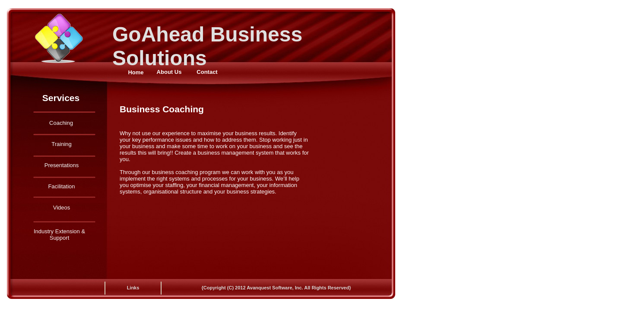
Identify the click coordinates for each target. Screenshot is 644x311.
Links (133, 288)
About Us (169, 72)
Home (136, 72)
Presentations (62, 165)
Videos (62, 208)
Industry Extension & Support (59, 235)
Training (61, 144)
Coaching (61, 123)
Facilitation (61, 186)
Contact (207, 72)
